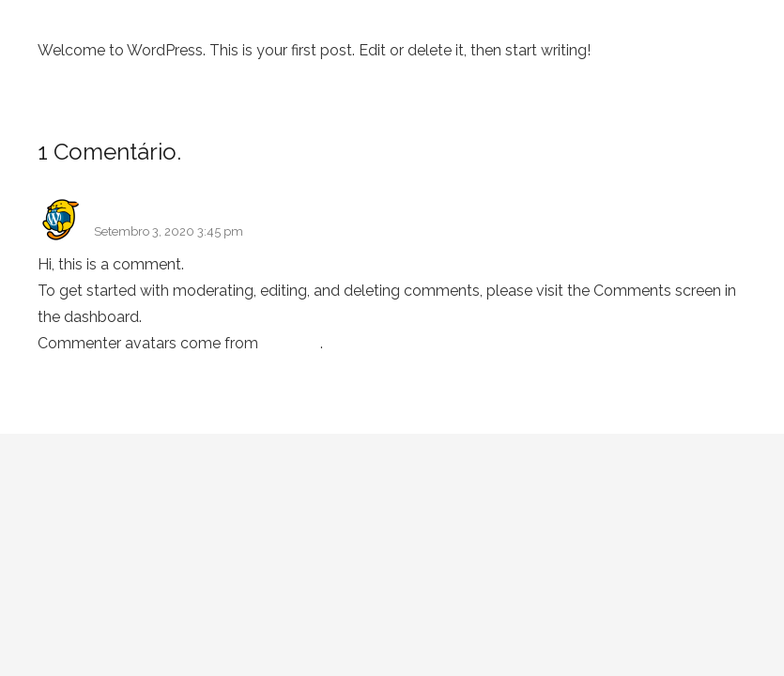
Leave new (244, 152)
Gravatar (291, 343)
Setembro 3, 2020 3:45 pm (169, 231)
